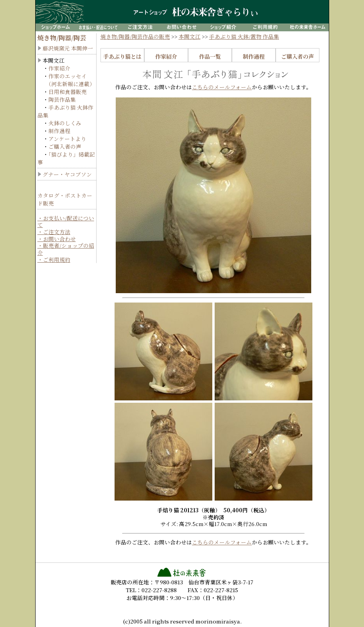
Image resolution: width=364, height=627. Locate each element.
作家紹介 (59, 68)
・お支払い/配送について (66, 222)
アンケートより (67, 139)
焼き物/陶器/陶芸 (62, 38)
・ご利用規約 (54, 259)
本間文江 (190, 36)
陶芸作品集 (62, 99)
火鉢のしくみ (65, 123)
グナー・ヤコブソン (67, 174)
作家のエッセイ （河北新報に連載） (66, 80)
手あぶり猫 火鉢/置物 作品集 (244, 36)
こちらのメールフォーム (222, 87)
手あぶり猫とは (122, 56)
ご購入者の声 (65, 146)
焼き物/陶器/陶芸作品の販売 (135, 36)
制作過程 (59, 131)
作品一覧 (210, 56)
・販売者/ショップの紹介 (66, 249)
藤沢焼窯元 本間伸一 (68, 48)
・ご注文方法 (54, 232)
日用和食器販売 (68, 92)
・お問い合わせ (57, 239)
